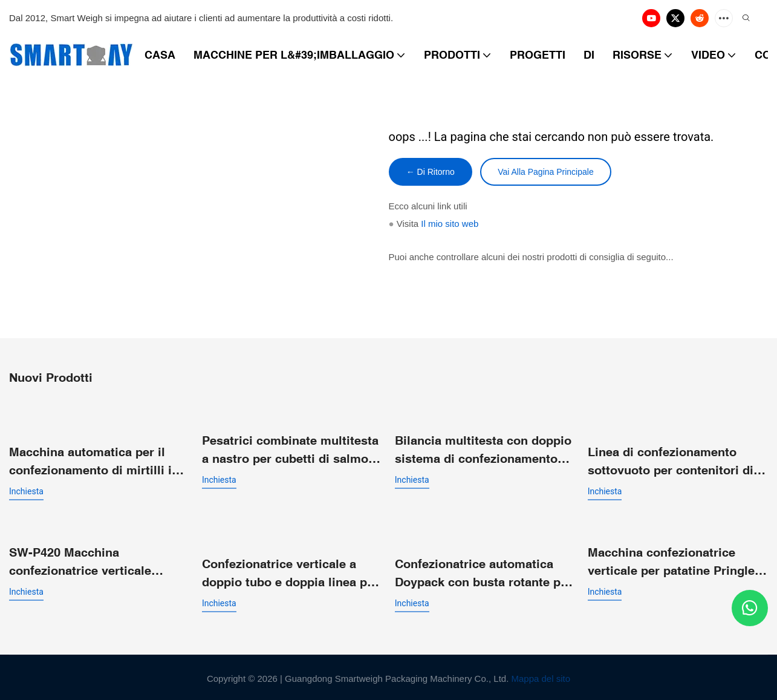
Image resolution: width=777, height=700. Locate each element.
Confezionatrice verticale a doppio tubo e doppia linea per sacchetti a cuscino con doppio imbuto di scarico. (292, 571)
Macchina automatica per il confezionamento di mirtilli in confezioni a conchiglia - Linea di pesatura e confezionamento (98, 461)
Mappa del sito (541, 676)
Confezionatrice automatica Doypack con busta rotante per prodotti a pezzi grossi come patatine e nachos (483, 571)
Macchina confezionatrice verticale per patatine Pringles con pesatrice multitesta (675, 561)
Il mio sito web (450, 225)
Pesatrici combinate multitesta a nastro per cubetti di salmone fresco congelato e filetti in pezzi (292, 450)
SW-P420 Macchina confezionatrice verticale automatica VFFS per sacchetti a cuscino (97, 561)
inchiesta (26, 491)
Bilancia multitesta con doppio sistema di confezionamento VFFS (483, 450)
